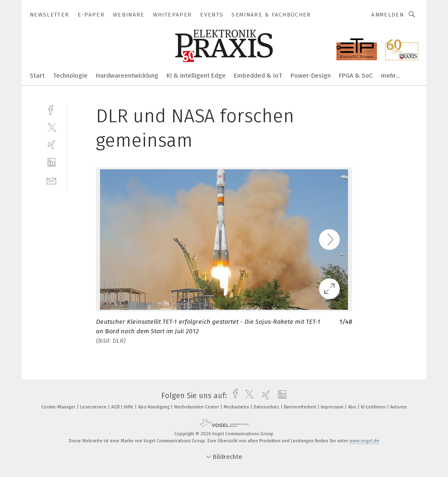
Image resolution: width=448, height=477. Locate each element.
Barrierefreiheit (301, 407)
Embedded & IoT (258, 76)
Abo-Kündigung (154, 407)
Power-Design (311, 76)
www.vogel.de (365, 441)
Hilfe (129, 407)
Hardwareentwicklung (127, 76)
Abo (353, 407)
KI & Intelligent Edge (196, 76)
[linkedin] (51, 163)
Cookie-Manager (59, 407)
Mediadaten (237, 407)
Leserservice (94, 407)
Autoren (398, 407)
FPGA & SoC (356, 76)
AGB (116, 407)
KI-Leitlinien (374, 407)
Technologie (70, 76)
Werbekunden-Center (197, 407)
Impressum (333, 407)
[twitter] (51, 127)
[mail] (51, 180)
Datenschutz (267, 407)
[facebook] (51, 109)
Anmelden (387, 15)
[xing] (51, 145)
